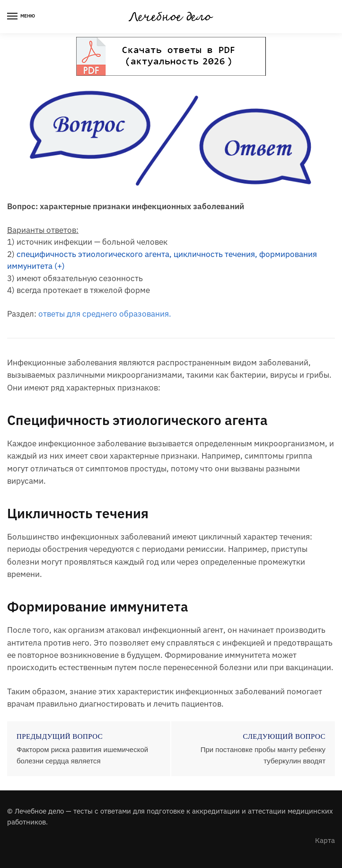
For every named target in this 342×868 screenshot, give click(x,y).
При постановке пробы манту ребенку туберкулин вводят (263, 755)
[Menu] (21, 17)
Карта (325, 840)
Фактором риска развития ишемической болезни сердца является (82, 755)
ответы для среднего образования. (105, 314)
